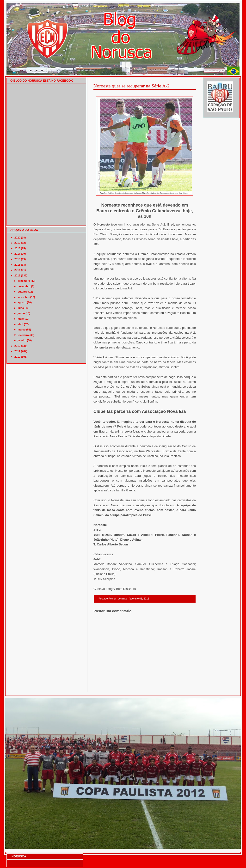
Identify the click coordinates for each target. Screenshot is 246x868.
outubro (23, 292)
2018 (17, 248)
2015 (17, 265)
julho (21, 308)
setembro (24, 297)
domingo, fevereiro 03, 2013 (133, 599)
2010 (17, 357)
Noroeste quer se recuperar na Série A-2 (132, 86)
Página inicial (145, 686)
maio (21, 319)
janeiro (22, 340)
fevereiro (23, 335)
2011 (17, 351)
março (22, 330)
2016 (17, 259)
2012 (17, 346)
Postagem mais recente (107, 686)
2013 (17, 275)
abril (20, 324)
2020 (17, 238)
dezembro (24, 281)
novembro (24, 286)
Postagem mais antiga (183, 686)
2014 (17, 270)
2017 (17, 254)
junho (21, 313)
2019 (17, 243)
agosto (22, 302)
